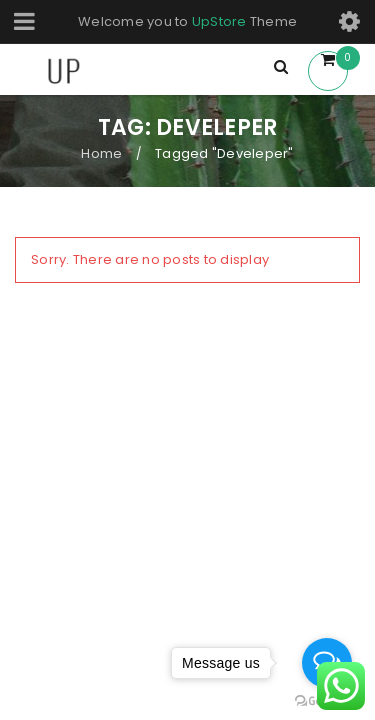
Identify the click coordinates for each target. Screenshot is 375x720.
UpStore (219, 21)
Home (101, 153)
